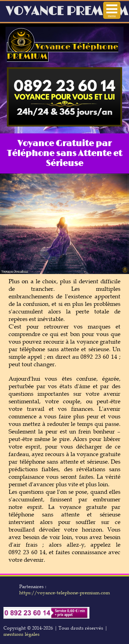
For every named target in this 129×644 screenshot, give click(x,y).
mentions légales (21, 634)
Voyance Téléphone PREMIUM (63, 52)
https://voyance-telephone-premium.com (64, 593)
